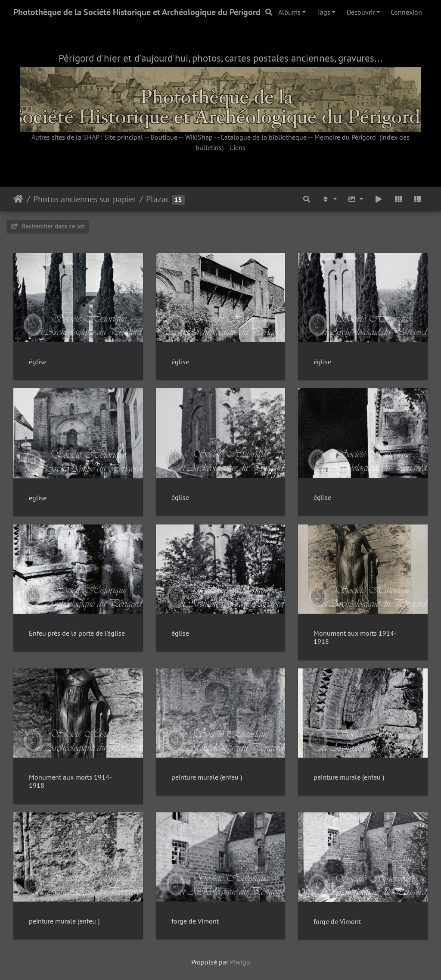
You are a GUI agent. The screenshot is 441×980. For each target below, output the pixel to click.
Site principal (124, 137)
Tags (324, 12)
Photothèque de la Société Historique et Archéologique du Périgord (137, 12)
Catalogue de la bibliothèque (264, 137)
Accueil (18, 199)
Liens (238, 147)
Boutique (164, 137)
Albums (289, 12)
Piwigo (240, 962)
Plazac (158, 199)
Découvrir (361, 12)
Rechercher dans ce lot (48, 226)
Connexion (406, 12)
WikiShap (199, 137)
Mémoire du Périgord (345, 137)
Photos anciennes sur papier (85, 199)
